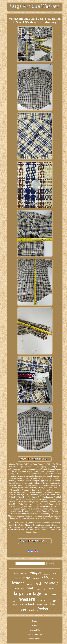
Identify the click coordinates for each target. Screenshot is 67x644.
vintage (34, 593)
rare (24, 610)
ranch (32, 610)
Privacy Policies (35, 634)
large (19, 593)
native (52, 589)
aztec (16, 574)
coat (30, 588)
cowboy (51, 583)
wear (38, 589)
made (15, 601)
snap (15, 604)
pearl (44, 589)
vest (54, 574)
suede (42, 600)
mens (27, 578)
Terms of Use (35, 639)
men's (36, 578)
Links (35, 625)
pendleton (17, 579)
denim (39, 605)
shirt (46, 578)
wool (38, 584)
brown (54, 604)
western (28, 599)
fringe (52, 600)
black (23, 573)
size (47, 594)
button (20, 589)
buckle (29, 584)
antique (35, 572)
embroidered (27, 604)
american (47, 574)
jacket (43, 609)
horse (54, 579)
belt (46, 605)
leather (18, 583)
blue (54, 595)
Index (35, 621)
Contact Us (35, 630)
